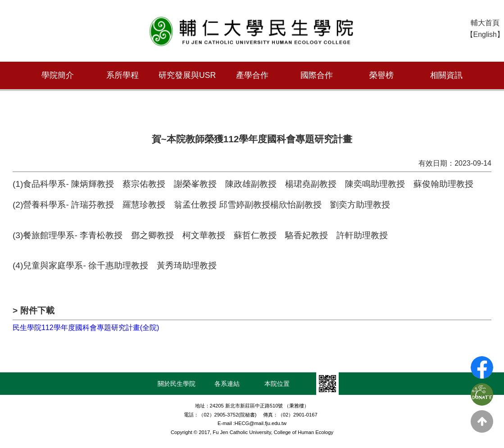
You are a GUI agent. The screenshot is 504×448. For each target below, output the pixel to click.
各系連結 (227, 384)
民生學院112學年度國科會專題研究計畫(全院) (86, 328)
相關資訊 (446, 75)
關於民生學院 (177, 384)
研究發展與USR (187, 75)
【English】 (485, 34)
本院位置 (277, 384)
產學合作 (252, 75)
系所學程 (123, 75)
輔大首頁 (485, 23)
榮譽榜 (381, 75)
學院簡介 (58, 75)
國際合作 (317, 75)
